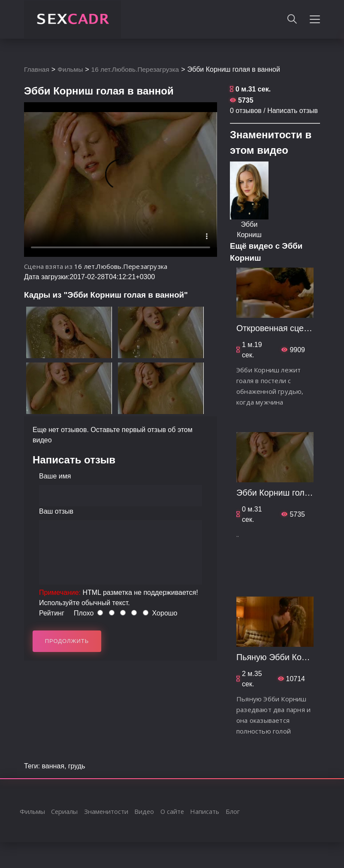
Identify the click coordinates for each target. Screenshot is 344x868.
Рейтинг (52, 613)
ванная (53, 766)
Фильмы (71, 69)
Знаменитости (107, 811)
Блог (236, 811)
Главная (37, 69)
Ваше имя (55, 476)
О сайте (174, 811)
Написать (207, 811)
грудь (77, 766)
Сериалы (65, 811)
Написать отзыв (293, 111)
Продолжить (67, 641)
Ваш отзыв (56, 511)
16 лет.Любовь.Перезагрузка (139, 69)
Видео (146, 811)
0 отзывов (246, 111)
